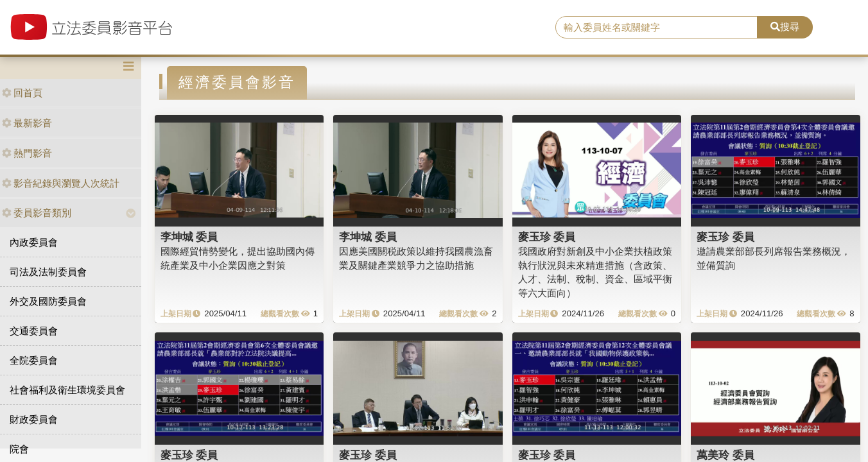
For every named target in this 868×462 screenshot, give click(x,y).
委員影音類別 (37, 213)
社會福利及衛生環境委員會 (67, 390)
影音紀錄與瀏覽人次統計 (61, 183)
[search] (656, 28)
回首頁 (22, 93)
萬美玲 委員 (725, 455)
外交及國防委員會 (48, 301)
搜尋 (785, 27)
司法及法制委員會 (48, 272)
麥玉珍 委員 (547, 237)
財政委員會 (34, 419)
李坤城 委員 (189, 237)
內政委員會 (34, 242)
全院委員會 (34, 360)
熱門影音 (27, 153)
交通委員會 (34, 331)
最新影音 (27, 123)
